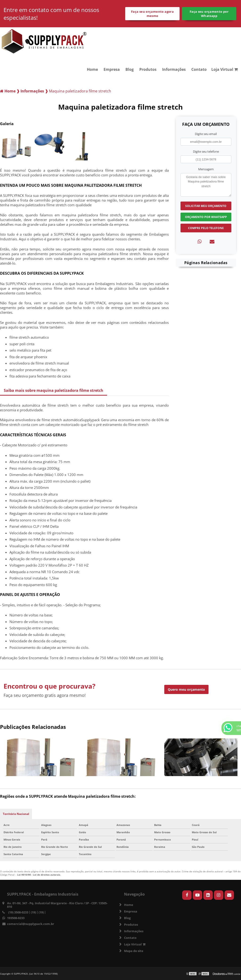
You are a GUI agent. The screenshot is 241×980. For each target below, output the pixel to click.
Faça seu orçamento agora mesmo (152, 14)
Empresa (112, 69)
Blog (130, 69)
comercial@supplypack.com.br (31, 924)
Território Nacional (16, 814)
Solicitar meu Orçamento (206, 206)
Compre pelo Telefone (206, 228)
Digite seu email (206, 134)
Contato (199, 69)
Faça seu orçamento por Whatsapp (209, 14)
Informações (174, 69)
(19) (33, 912)
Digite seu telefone (206, 151)
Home (92, 69)
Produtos (148, 69)
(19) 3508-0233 (18, 912)
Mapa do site (134, 951)
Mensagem (206, 169)
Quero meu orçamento (186, 689)
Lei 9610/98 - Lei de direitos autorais (39, 875)
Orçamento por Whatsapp (206, 217)
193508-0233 (16, 918)
